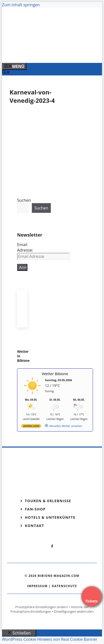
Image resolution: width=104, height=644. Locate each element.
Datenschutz (64, 586)
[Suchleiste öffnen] (6, 73)
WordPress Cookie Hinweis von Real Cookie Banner (50, 639)
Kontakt (35, 526)
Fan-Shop (35, 509)
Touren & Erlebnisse (48, 501)
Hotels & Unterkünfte (50, 517)
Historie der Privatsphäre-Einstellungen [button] (49, 609)
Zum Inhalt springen (21, 5)
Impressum (37, 586)
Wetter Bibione (55, 374)
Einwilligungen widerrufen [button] (74, 611)
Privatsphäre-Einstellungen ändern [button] (42, 607)
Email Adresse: (25, 247)
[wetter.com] (31, 427)
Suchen (24, 200)
